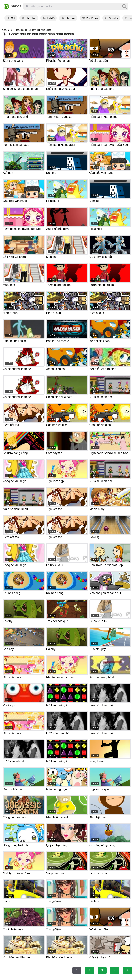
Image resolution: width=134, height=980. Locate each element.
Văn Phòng (92, 18)
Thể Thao (31, 18)
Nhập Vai (70, 18)
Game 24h (7, 30)
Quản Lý (113, 18)
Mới (13, 18)
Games (11, 6)
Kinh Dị (51, 18)
